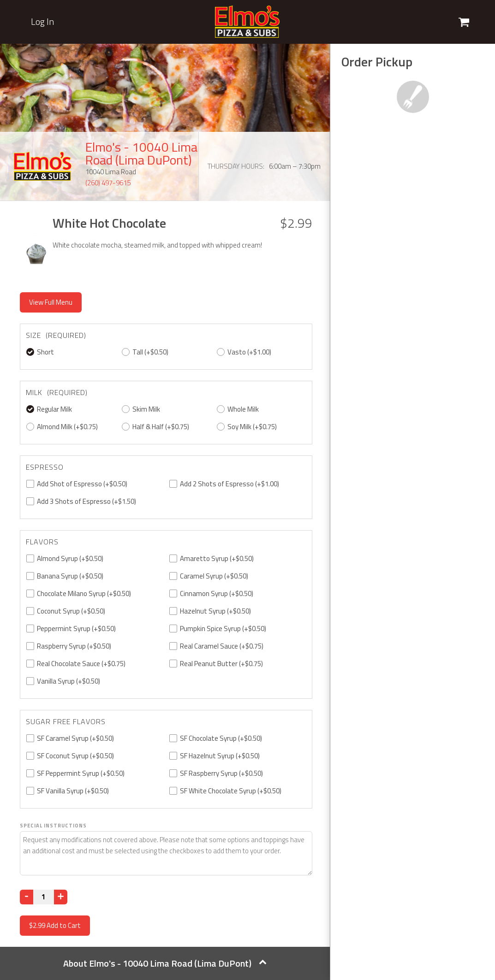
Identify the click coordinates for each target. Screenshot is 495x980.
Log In (42, 22)
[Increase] (61, 897)
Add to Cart (55, 925)
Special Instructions (53, 826)
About (165, 963)
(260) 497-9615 (108, 183)
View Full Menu (51, 302)
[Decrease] (27, 897)
